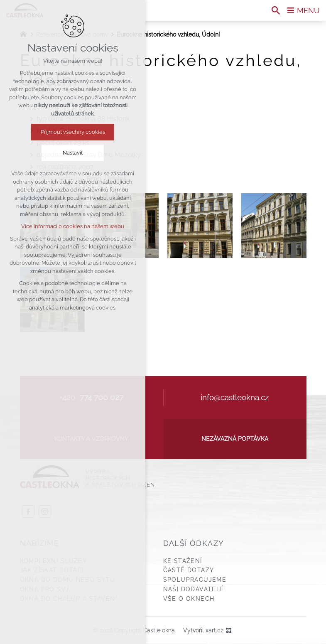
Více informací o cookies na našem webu (73, 226)
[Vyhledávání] (276, 10)
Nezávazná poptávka (235, 439)
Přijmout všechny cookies (73, 132)
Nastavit (73, 153)
